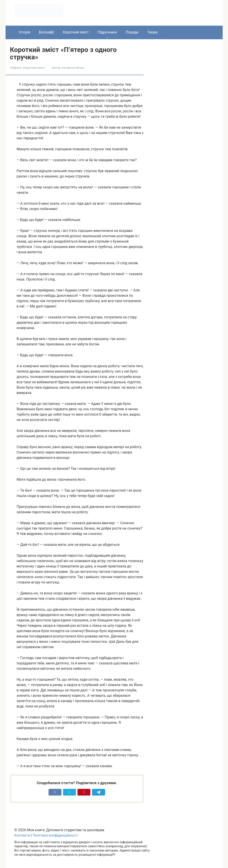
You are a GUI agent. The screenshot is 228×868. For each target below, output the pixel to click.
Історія (25, 32)
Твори (152, 32)
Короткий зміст (76, 32)
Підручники (107, 32)
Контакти (22, 835)
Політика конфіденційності (55, 835)
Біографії (46, 32)
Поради (132, 32)
